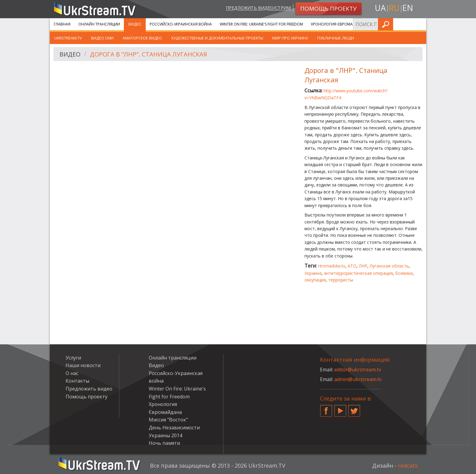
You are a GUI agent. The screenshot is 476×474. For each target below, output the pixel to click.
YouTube (340, 408)
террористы (341, 280)
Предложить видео (89, 389)
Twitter (354, 408)
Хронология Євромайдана (338, 24)
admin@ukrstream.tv (358, 379)
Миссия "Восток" (168, 420)
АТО (352, 266)
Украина (313, 273)
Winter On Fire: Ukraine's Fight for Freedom (261, 24)
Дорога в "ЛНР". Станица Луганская (149, 54)
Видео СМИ (102, 38)
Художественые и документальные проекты (217, 38)
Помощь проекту (87, 397)
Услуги (381, 24)
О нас (72, 373)
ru (394, 8)
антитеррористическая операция (358, 273)
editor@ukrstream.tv (358, 370)
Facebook (326, 408)
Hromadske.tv (331, 266)
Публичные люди (336, 38)
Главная (62, 24)
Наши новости (83, 365)
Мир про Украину (290, 38)
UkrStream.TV (68, 38)
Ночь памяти (164, 443)
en (408, 8)
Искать (420, 24)
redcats (408, 465)
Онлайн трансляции (99, 24)
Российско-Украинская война (181, 24)
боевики (404, 273)
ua (380, 8)
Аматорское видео (142, 38)
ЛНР (363, 266)
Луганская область (389, 266)
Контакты (77, 381)
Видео (135, 24)
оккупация (315, 280)
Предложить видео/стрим (258, 8)
